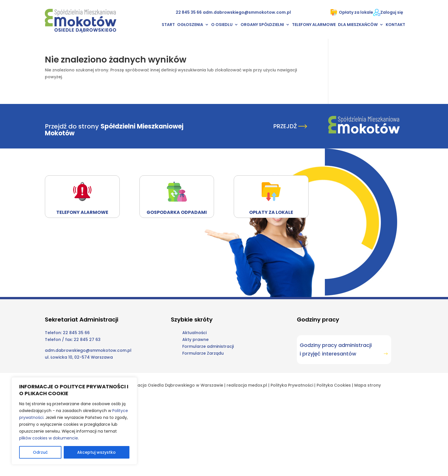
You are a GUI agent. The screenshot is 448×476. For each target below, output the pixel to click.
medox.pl (258, 385)
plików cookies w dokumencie (49, 438)
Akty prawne (195, 340)
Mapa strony (368, 385)
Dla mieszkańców (358, 25)
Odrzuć (40, 452)
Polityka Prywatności (292, 385)
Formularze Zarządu (203, 353)
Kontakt (395, 25)
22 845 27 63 (87, 340)
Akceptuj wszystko (96, 452)
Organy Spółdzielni (262, 25)
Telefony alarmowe (314, 25)
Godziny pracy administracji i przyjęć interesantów (336, 350)
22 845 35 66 (189, 12)
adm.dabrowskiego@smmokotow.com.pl (247, 12)
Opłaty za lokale (352, 12)
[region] (74, 421)
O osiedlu (222, 25)
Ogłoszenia (190, 25)
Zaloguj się (392, 12)
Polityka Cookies (334, 385)
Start (168, 25)
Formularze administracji (208, 346)
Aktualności (194, 333)
